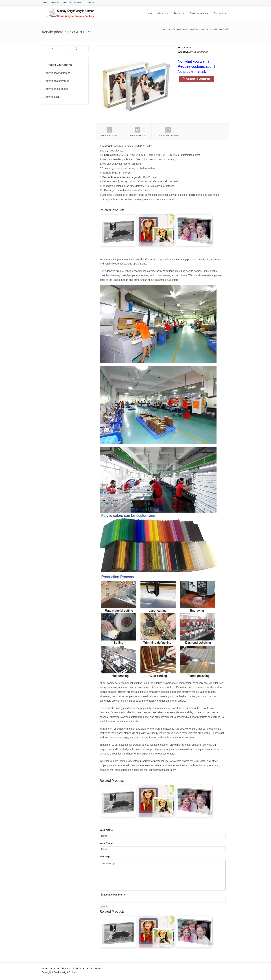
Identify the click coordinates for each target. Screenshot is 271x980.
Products (78, 3)
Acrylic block (53, 97)
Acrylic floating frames (58, 73)
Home (45, 3)
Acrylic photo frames (198, 52)
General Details (110, 132)
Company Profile (137, 132)
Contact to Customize (198, 79)
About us (55, 3)
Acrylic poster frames (57, 81)
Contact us (66, 3)
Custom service (199, 13)
